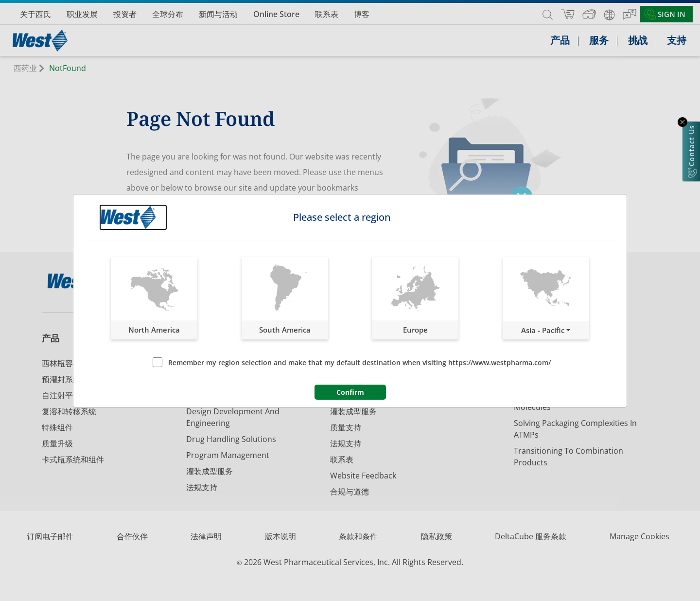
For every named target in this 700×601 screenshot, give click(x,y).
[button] (154, 298)
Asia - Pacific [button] (543, 330)
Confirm (350, 392)
